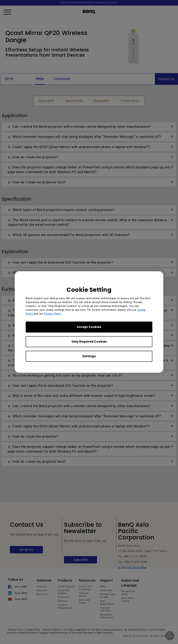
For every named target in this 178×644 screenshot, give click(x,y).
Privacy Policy (53, 314)
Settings (89, 356)
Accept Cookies (89, 327)
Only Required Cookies (89, 342)
